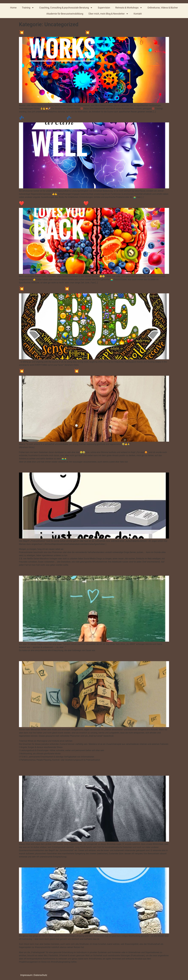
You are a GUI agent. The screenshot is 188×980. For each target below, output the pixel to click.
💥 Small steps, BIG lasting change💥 (55, 32)
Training (28, 8)
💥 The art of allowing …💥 (44, 289)
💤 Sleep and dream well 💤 (45, 118)
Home (13, 8)
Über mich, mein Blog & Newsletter (108, 14)
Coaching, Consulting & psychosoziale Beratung (66, 8)
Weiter (165, 968)
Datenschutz (40, 975)
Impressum (26, 975)
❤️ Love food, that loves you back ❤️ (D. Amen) (64, 203)
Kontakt (138, 14)
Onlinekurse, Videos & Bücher (163, 8)
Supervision (104, 8)
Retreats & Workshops (129, 8)
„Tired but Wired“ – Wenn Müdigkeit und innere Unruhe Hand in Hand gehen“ (91, 656)
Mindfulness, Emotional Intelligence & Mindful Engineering (74, 863)
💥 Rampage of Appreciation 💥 (49, 371)
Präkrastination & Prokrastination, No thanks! (61, 468)
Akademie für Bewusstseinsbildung (65, 14)
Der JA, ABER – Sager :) (41, 571)
